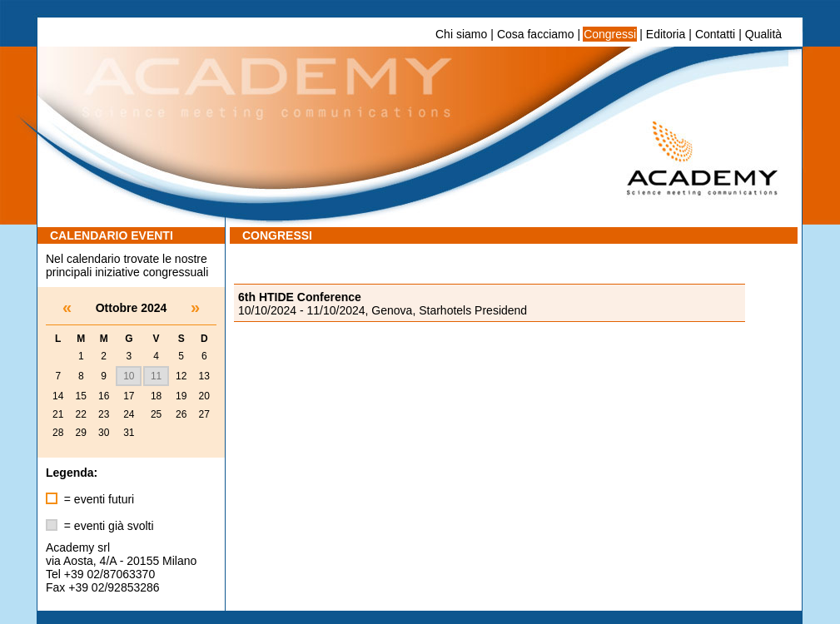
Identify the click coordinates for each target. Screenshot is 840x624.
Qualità (763, 34)
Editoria (666, 34)
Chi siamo (461, 34)
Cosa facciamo (536, 34)
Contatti (715, 34)
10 (129, 376)
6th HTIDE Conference (300, 297)
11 (156, 376)
